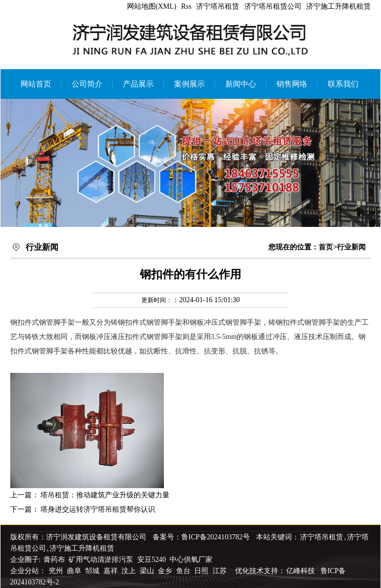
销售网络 (292, 84)
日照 (202, 571)
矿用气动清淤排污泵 (102, 560)
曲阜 (75, 571)
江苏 (221, 571)
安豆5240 (152, 560)
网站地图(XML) (152, 6)
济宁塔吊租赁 (218, 6)
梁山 (148, 571)
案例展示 (189, 84)
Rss (186, 6)
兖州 (57, 571)
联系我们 (343, 84)
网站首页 (36, 84)
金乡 (166, 571)
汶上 (130, 571)
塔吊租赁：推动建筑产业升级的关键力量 (105, 495)
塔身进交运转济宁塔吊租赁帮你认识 (98, 509)
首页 (326, 247)
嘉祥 (112, 571)
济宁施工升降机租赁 (338, 6)
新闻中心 (241, 84)
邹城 (93, 571)
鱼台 (184, 571)
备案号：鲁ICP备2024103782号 (201, 537)
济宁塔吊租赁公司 (273, 6)
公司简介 (87, 84)
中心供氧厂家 (191, 560)
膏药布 (54, 560)
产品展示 (138, 84)
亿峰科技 (301, 571)
